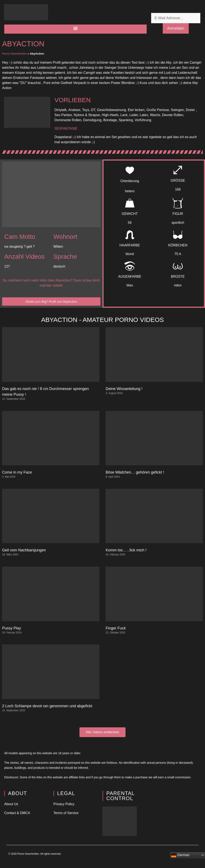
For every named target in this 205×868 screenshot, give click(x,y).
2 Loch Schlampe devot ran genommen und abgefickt (47, 706)
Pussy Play (12, 628)
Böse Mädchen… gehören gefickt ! (135, 472)
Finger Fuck (116, 628)
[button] (75, 28)
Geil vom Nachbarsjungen (24, 550)
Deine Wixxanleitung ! (124, 389)
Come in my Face (17, 472)
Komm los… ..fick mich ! (126, 550)
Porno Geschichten (14, 54)
